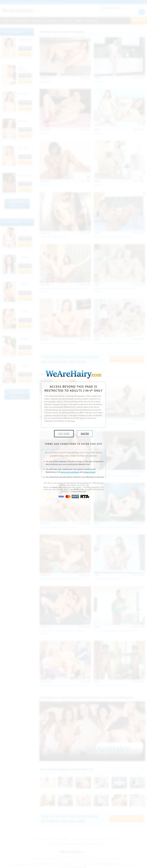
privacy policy (89, 472)
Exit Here (64, 434)
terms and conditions (70, 472)
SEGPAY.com (78, 489)
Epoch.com (57, 487)
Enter (85, 434)
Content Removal (78, 492)
